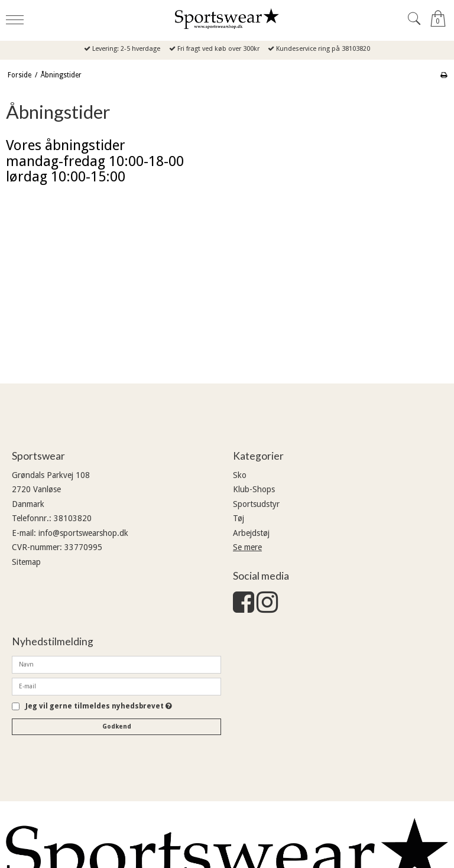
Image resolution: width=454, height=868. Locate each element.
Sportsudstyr (256, 504)
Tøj (239, 518)
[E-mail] (116, 686)
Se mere (247, 547)
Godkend (117, 726)
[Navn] (116, 664)
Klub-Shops (254, 489)
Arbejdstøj (251, 533)
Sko (240, 475)
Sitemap (26, 562)
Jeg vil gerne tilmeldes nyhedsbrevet (99, 706)
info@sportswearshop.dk (83, 533)
